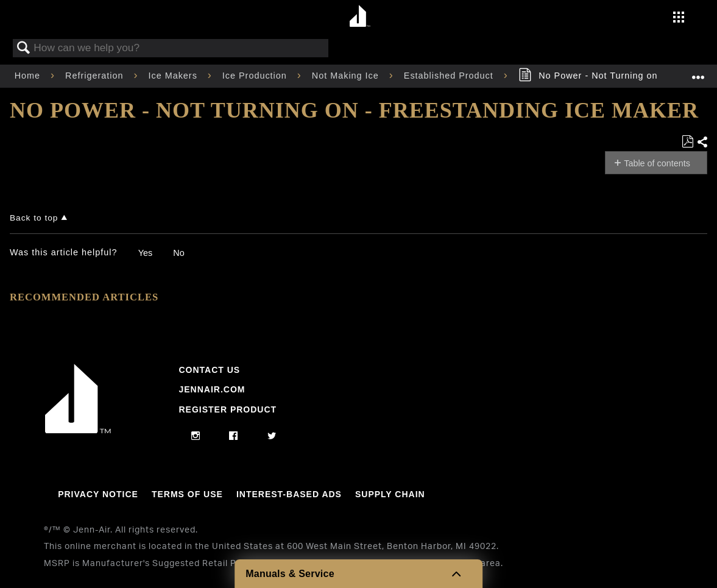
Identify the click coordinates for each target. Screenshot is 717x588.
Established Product (450, 76)
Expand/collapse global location (698, 73)
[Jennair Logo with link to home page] (78, 430)
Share (702, 142)
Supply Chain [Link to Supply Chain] (390, 494)
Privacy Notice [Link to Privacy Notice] (98, 494)
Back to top (34, 218)
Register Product (228, 409)
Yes (145, 253)
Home (29, 76)
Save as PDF (687, 142)
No (178, 253)
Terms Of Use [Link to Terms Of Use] (187, 494)
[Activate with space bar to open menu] (679, 18)
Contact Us (209, 370)
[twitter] (272, 436)
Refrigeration (96, 76)
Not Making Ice (347, 76)
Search (24, 48)
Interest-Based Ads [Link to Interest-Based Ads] (289, 494)
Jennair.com (212, 389)
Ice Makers (174, 76)
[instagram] (196, 436)
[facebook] (234, 436)
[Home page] (360, 17)
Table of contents (657, 163)
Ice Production (256, 76)
